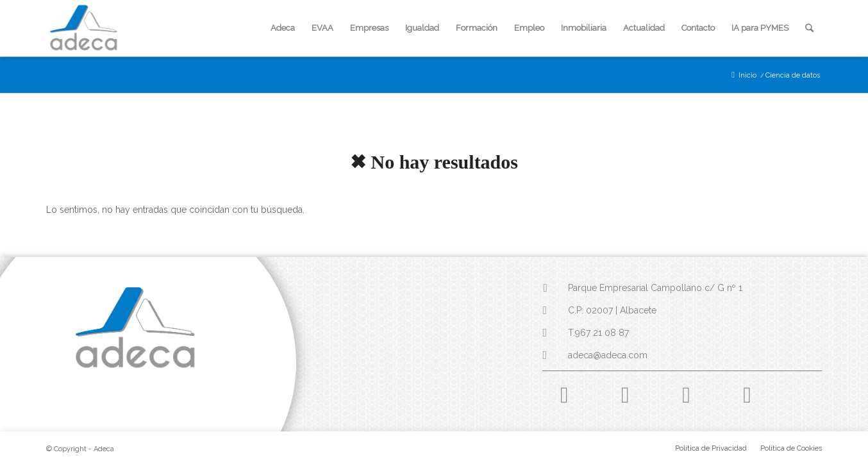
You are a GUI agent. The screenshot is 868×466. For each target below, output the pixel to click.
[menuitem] (283, 28)
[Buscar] (809, 28)
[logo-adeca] (84, 28)
